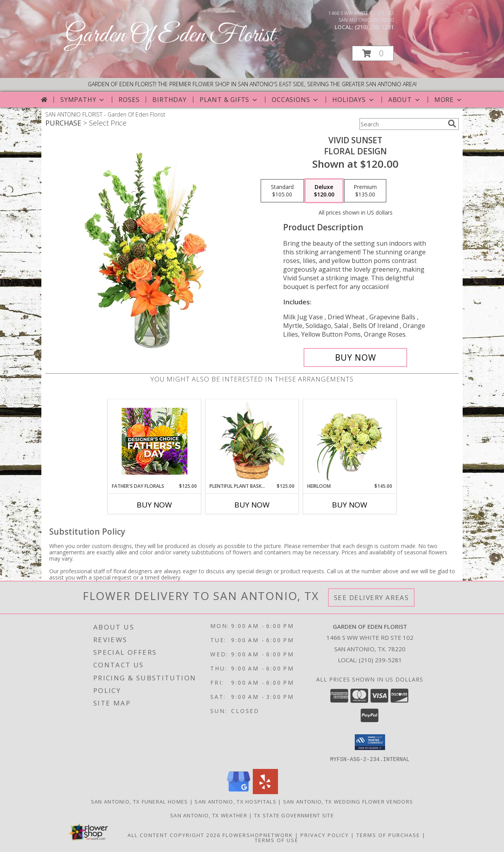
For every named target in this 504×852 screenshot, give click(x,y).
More (449, 100)
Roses (129, 100)
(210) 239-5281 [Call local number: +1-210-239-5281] (374, 27)
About (405, 100)
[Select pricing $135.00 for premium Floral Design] (365, 191)
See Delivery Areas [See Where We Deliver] (372, 597)
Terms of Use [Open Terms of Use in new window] (277, 840)
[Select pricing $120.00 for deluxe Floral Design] (324, 191)
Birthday (169, 100)
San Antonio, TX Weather (209, 815)
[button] (373, 53)
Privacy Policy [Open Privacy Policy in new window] (325, 835)
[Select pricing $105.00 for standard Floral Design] (282, 191)
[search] (452, 124)
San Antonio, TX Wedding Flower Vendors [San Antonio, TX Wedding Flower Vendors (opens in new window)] (348, 801)
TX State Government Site (294, 815)
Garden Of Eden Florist (170, 36)
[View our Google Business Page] (239, 792)
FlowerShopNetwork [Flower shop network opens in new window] (258, 835)
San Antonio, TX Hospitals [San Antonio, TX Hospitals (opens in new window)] (235, 801)
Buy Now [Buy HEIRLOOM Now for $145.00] (350, 505)
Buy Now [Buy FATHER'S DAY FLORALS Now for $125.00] (154, 505)
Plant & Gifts (229, 100)
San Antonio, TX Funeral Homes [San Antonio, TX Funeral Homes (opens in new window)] (140, 801)
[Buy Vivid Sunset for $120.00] (355, 357)
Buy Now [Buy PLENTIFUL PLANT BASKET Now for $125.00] (252, 505)
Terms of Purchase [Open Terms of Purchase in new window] (388, 835)
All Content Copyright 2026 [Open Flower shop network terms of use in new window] (174, 835)
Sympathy (83, 100)
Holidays (354, 100)
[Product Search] (402, 124)
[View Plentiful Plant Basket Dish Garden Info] (252, 441)
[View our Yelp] (265, 792)
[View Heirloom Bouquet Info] (350, 441)
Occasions (296, 100)
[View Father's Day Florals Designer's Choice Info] (155, 441)
